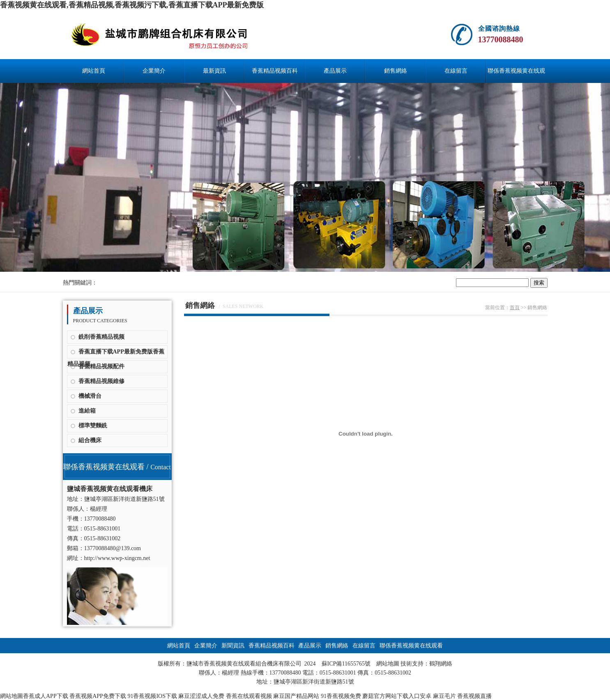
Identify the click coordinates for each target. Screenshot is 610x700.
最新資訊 (214, 71)
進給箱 (87, 411)
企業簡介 (154, 71)
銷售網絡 (396, 71)
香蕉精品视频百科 (275, 71)
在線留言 (456, 71)
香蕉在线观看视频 (249, 696)
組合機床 (90, 440)
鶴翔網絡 (441, 664)
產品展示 (335, 71)
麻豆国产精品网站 (296, 696)
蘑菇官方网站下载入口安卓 (397, 696)
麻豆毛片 (444, 696)
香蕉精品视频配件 (101, 366)
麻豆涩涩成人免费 (201, 696)
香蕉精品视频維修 (101, 381)
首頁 (515, 308)
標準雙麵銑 (93, 426)
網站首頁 (94, 71)
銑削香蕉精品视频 (101, 337)
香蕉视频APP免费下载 (98, 696)
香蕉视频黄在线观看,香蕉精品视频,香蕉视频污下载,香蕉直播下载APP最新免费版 (132, 5)
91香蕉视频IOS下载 (152, 696)
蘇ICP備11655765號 (346, 664)
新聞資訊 (233, 646)
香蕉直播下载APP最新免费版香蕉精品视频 (116, 353)
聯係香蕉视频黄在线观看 (516, 75)
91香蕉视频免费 (341, 696)
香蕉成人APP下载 (46, 696)
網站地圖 (388, 664)
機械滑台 (90, 396)
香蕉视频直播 (474, 696)
